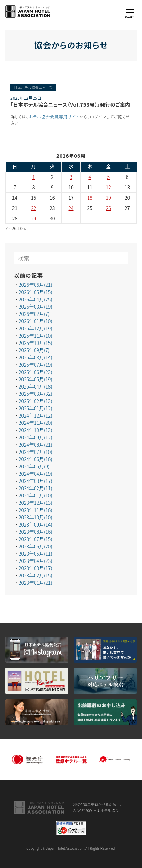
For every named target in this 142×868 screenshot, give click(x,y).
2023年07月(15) (35, 539)
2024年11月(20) (35, 423)
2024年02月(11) (35, 488)
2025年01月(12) (35, 408)
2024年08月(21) (35, 445)
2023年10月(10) (35, 517)
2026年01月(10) (35, 321)
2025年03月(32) (35, 394)
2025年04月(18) (35, 386)
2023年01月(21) (35, 583)
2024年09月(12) (35, 437)
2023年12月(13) (35, 503)
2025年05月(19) (35, 379)
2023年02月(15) (35, 575)
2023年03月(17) (35, 568)
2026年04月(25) (35, 299)
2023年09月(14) (35, 524)
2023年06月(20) (35, 546)
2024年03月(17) (35, 481)
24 (71, 208)
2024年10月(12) (35, 430)
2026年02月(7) (34, 314)
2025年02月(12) (35, 401)
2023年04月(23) (35, 561)
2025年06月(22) (35, 372)
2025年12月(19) (35, 328)
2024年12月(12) (35, 415)
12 (109, 187)
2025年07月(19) (35, 365)
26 (109, 208)
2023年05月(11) (35, 554)
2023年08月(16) (35, 532)
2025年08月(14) (35, 357)
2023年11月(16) (35, 510)
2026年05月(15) (35, 292)
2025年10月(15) (35, 343)
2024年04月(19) (35, 474)
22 (33, 208)
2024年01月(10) (35, 495)
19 (109, 198)
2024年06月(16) (35, 459)
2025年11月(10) (35, 336)
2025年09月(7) (34, 350)
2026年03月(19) (35, 307)
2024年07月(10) (35, 452)
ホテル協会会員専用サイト (54, 116)
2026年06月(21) (35, 285)
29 (33, 218)
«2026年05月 (17, 228)
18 (90, 198)
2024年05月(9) (34, 466)
